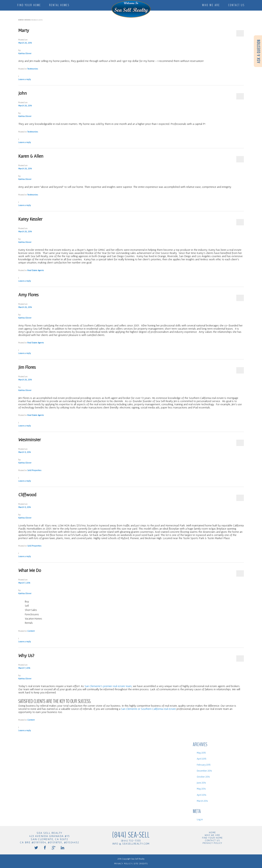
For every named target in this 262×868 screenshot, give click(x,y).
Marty (24, 30)
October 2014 (203, 777)
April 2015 (202, 759)
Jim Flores (27, 367)
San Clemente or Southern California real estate (148, 709)
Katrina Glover (25, 53)
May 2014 (201, 789)
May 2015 (201, 753)
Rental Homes (59, 5)
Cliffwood (27, 495)
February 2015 (204, 765)
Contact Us (236, 5)
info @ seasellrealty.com (131, 844)
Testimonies (33, 69)
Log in (200, 819)
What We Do (30, 570)
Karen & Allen (31, 156)
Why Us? (26, 655)
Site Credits (140, 864)
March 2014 (202, 801)
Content (31, 631)
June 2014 (201, 783)
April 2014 (201, 795)
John (23, 93)
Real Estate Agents (36, 270)
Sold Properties (34, 470)
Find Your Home (29, 5)
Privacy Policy (212, 843)
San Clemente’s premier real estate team (108, 686)
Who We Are (211, 5)
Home (212, 832)
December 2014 (204, 771)
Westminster (30, 440)
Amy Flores (28, 295)
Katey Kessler (30, 219)
